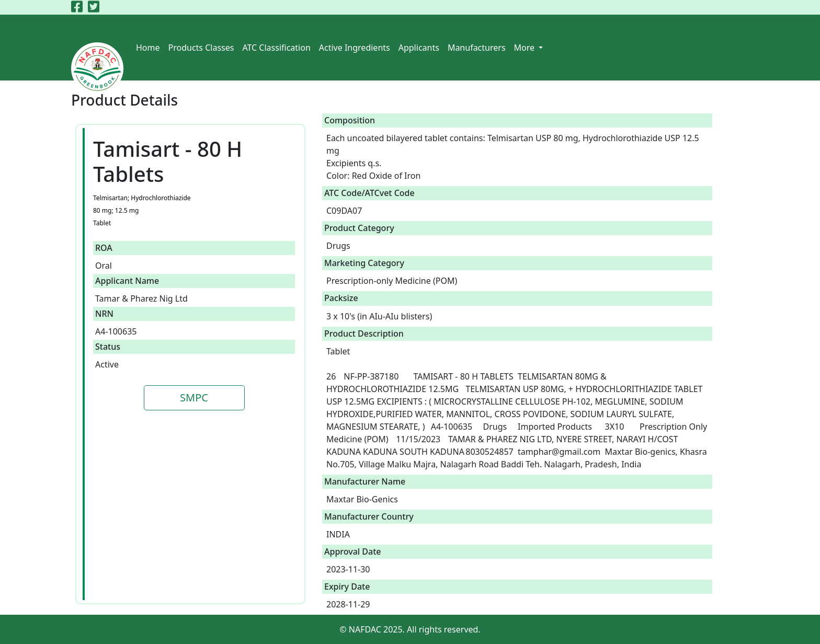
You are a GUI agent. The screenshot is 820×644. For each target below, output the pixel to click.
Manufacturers (477, 48)
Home (148, 48)
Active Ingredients (355, 48)
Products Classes (201, 48)
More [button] (526, 48)
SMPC (194, 398)
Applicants (419, 48)
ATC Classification (276, 48)
